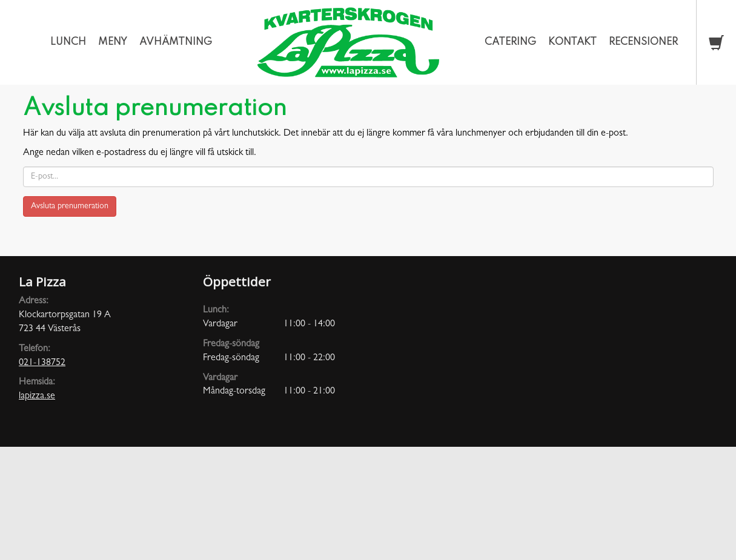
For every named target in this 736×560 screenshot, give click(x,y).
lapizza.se (37, 397)
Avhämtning (176, 42)
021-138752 (42, 363)
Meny (113, 42)
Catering (510, 42)
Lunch (68, 42)
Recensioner (643, 42)
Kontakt (572, 42)
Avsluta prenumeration (70, 206)
